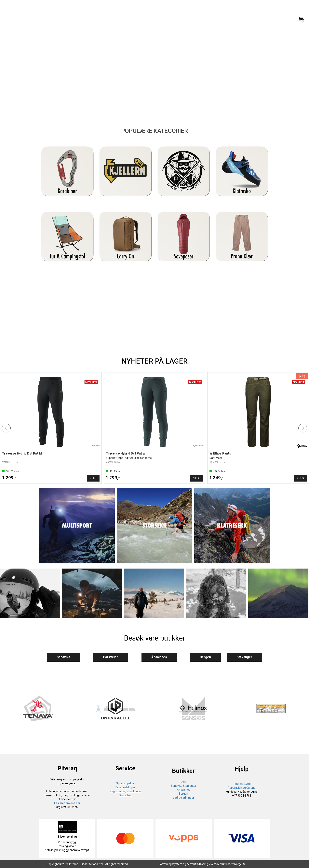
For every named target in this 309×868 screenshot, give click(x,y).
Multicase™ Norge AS (233, 864)
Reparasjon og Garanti (242, 788)
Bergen (205, 657)
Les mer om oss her (67, 803)
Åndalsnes (159, 657)
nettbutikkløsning (197, 864)
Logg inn (284, 20)
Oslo (183, 782)
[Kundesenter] (268, 19)
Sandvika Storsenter (184, 786)
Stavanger (244, 657)
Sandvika (63, 657)
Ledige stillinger (184, 798)
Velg (93, 478)
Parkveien (111, 657)
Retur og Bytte (242, 784)
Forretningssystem (171, 864)
